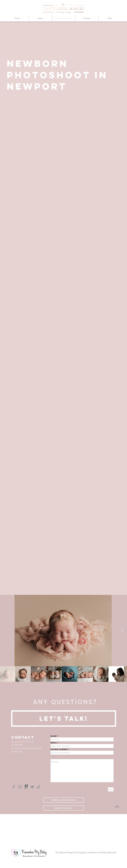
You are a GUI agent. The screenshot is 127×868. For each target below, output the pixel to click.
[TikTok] (39, 787)
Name (54, 736)
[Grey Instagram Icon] (20, 787)
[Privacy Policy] (63, 808)
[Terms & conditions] (63, 800)
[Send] (111, 789)
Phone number (59, 749)
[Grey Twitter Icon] (32, 787)
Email (54, 743)
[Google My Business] (26, 787)
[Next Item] (122, 631)
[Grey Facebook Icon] (14, 787)
